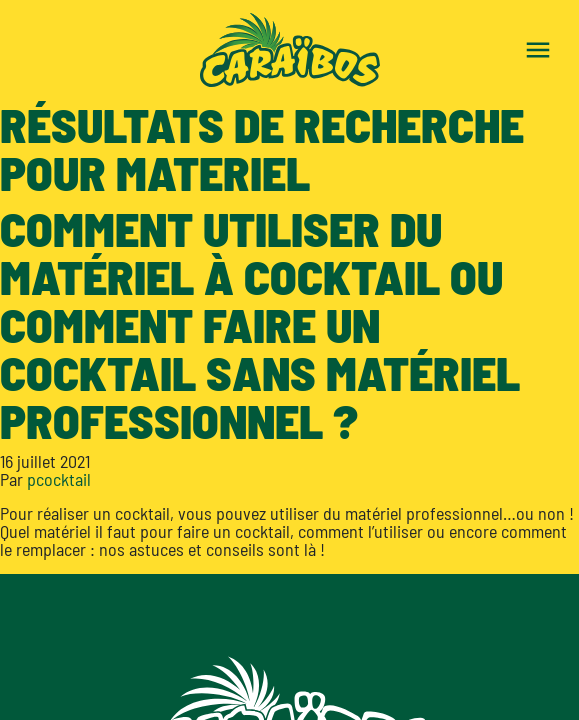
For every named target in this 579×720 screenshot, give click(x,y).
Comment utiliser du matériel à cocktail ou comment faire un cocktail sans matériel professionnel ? (260, 324)
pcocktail (59, 479)
